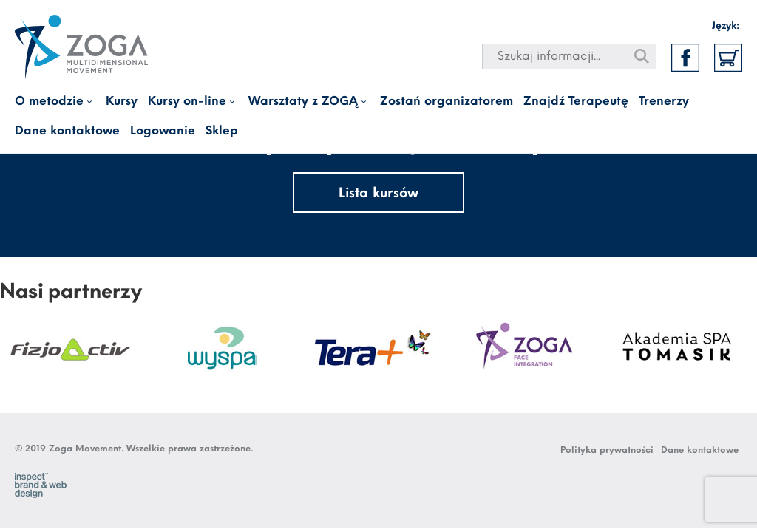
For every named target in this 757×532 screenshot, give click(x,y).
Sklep (222, 131)
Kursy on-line (187, 102)
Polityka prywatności (607, 450)
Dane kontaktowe (67, 131)
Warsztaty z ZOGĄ (303, 102)
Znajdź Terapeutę (576, 102)
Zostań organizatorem (447, 102)
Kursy (122, 102)
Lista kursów (378, 194)
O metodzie (49, 102)
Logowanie (163, 131)
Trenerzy (664, 102)
